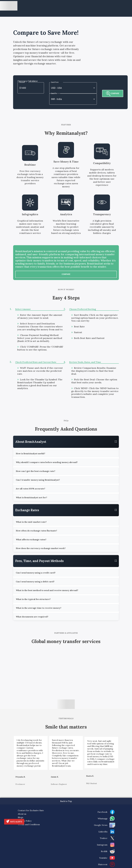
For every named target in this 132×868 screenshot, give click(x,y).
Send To (54, 93)
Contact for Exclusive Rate (31, 810)
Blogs (20, 817)
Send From (55, 82)
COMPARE (113, 94)
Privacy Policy (25, 821)
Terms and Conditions (29, 824)
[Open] (94, 88)
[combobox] (69, 88)
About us (22, 814)
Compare (66, 274)
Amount (22, 82)
